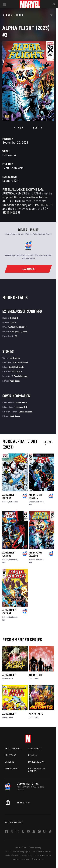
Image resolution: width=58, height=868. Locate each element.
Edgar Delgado (26, 412)
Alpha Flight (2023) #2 (36, 554)
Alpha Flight (9, 675)
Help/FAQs (11, 755)
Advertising (35, 749)
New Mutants (36, 714)
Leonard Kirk (11, 181)
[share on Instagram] (17, 832)
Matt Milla (17, 372)
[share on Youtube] (28, 832)
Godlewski (40, 502)
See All (48, 443)
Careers (10, 762)
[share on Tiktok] (50, 832)
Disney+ (33, 755)
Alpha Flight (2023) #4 (36, 496)
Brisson (5, 502)
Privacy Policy (35, 847)
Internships (12, 768)
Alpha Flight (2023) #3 (9, 554)
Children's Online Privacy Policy (18, 855)
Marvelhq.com (36, 762)
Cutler (12, 502)
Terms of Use (21, 847)
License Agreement (43, 855)
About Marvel (13, 749)
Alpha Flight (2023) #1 (9, 612)
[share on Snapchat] (34, 832)
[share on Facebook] (6, 832)
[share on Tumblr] (23, 832)
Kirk (16, 502)
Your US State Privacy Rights (18, 851)
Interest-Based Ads (20, 859)
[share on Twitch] (45, 832)
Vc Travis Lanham (19, 376)
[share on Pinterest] (39, 832)
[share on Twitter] (12, 832)
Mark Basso (15, 381)
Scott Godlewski (13, 168)
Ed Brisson (9, 155)
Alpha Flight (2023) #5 (9, 496)
